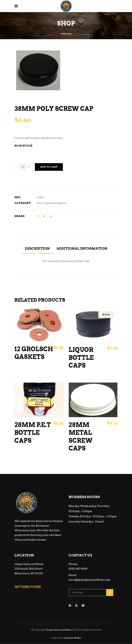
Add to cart (49, 167)
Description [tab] (37, 249)
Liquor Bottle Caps (81, 358)
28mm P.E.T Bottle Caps (33, 433)
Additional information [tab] (82, 249)
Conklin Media (72, 638)
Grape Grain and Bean (59, 630)
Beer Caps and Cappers (52, 203)
